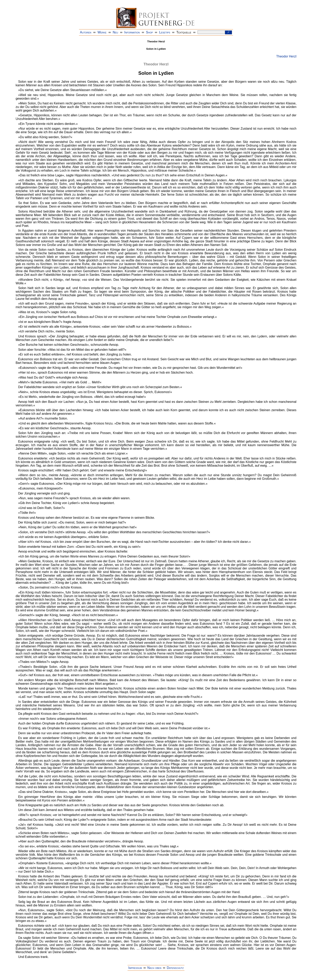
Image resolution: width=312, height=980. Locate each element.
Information (132, 32)
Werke (102, 32)
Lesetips (165, 32)
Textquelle (184, 32)
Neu (116, 32)
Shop (150, 32)
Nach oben (154, 968)
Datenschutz (175, 968)
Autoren (86, 32)
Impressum (135, 968)
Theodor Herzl (286, 56)
